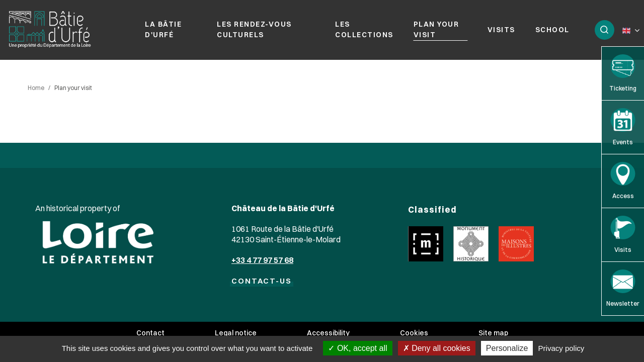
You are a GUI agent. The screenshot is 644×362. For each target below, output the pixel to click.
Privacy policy (561, 348)
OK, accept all (357, 348)
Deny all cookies (437, 348)
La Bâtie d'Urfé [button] (163, 29)
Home (36, 88)
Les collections (364, 29)
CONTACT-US (262, 281)
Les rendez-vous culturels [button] (254, 29)
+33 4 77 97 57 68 (262, 260)
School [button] (552, 30)
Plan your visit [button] (436, 29)
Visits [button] (501, 30)
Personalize (507, 348)
